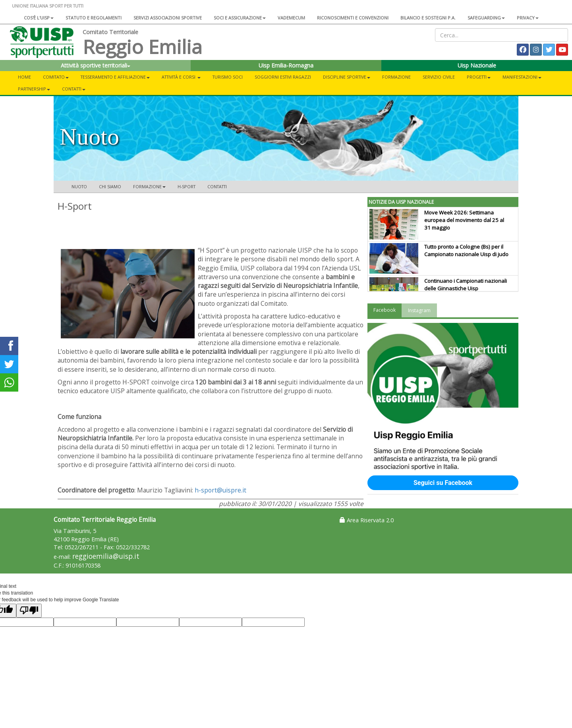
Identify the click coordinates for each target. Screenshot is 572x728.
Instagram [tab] (419, 310)
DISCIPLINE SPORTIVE (347, 77)
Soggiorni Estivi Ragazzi (283, 77)
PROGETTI (479, 77)
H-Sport (186, 186)
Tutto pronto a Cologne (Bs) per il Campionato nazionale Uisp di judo (466, 250)
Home (24, 77)
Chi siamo (110, 186)
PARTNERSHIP (34, 89)
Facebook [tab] (385, 310)
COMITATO (56, 77)
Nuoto (79, 186)
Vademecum (291, 18)
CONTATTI (74, 89)
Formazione (149, 186)
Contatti (217, 186)
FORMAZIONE (396, 77)
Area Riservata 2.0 (367, 520)
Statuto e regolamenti (94, 18)
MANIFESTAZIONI (522, 77)
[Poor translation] (29, 611)
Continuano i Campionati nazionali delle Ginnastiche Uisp (466, 285)
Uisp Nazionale (477, 65)
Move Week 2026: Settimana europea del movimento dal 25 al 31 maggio (464, 220)
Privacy (528, 18)
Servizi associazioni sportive (168, 18)
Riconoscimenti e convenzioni (353, 18)
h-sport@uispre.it (220, 490)
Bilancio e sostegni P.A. (428, 18)
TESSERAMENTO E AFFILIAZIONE (115, 77)
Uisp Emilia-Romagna (286, 65)
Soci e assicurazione (240, 18)
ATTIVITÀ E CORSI (181, 77)
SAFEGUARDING (486, 18)
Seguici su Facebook (443, 483)
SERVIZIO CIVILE (439, 77)
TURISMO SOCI (228, 77)
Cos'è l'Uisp (39, 18)
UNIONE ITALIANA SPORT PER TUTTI (48, 6)
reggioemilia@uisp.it (106, 556)
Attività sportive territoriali (96, 65)
